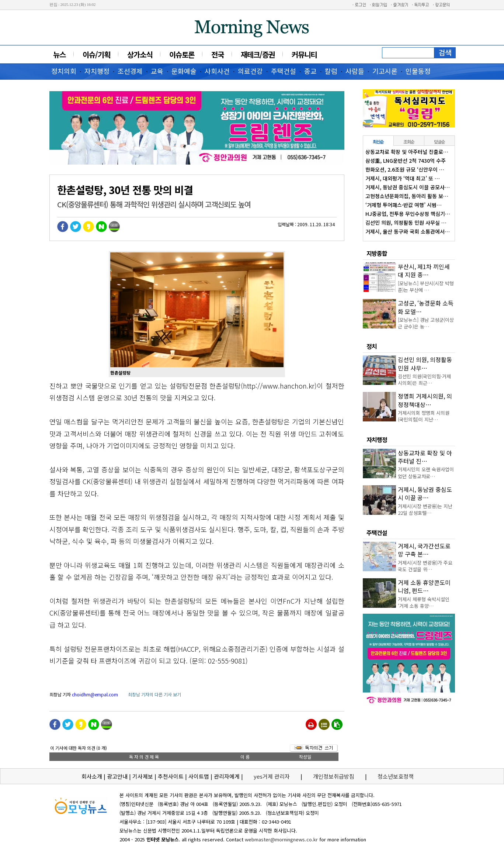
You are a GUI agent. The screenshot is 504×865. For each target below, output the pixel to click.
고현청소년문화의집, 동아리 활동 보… (407, 196)
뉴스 (59, 54)
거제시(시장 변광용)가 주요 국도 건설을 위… (425, 566)
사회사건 (217, 71)
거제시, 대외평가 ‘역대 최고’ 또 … (403, 178)
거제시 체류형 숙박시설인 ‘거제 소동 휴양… (424, 602)
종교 (310, 71)
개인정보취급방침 (334, 776)
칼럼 (331, 71)
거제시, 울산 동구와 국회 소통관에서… (408, 231)
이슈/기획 (96, 54)
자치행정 (97, 71)
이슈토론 (182, 54)
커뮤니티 (304, 54)
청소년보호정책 (396, 776)
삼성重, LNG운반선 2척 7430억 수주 (406, 161)
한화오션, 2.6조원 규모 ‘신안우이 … (405, 169)
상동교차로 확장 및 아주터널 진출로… (407, 152)
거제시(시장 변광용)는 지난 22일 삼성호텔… (425, 509)
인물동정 (418, 71)
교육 (157, 71)
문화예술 (184, 71)
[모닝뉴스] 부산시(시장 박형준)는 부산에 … (426, 287)
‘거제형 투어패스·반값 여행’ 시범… (404, 205)
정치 (372, 346)
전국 (218, 54)
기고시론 (385, 71)
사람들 (355, 71)
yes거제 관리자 (272, 776)
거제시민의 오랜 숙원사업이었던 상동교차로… (426, 473)
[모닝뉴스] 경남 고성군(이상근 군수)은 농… (426, 323)
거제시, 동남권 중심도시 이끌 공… (425, 493)
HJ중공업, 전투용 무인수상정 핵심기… (408, 214)
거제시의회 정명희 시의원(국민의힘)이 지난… (424, 416)
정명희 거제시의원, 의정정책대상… (425, 400)
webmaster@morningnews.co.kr (281, 839)
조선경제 (130, 71)
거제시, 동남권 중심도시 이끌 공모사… (408, 187)
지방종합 (377, 253)
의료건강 (250, 71)
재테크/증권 (258, 54)
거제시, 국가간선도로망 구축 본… (424, 550)
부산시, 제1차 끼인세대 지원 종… (424, 270)
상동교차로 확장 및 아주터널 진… (425, 457)
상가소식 (140, 54)
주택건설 (284, 71)
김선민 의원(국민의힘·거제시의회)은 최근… (424, 380)
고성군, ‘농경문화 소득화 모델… (426, 307)
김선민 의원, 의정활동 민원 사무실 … (406, 223)
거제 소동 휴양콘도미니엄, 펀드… (424, 586)
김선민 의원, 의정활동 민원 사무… (425, 363)
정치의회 (64, 71)
